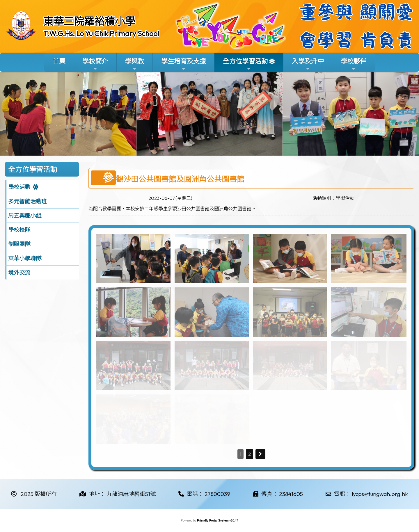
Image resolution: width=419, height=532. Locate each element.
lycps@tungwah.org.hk (380, 494)
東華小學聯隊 (25, 258)
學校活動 (19, 187)
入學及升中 (308, 64)
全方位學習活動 (245, 64)
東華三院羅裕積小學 (89, 21)
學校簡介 (95, 64)
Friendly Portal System (213, 521)
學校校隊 (19, 230)
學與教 (134, 64)
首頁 (59, 61)
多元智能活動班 (27, 201)
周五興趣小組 (25, 216)
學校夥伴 (354, 64)
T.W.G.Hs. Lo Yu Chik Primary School (101, 33)
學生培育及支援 (184, 64)
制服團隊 (19, 244)
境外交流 (19, 273)
